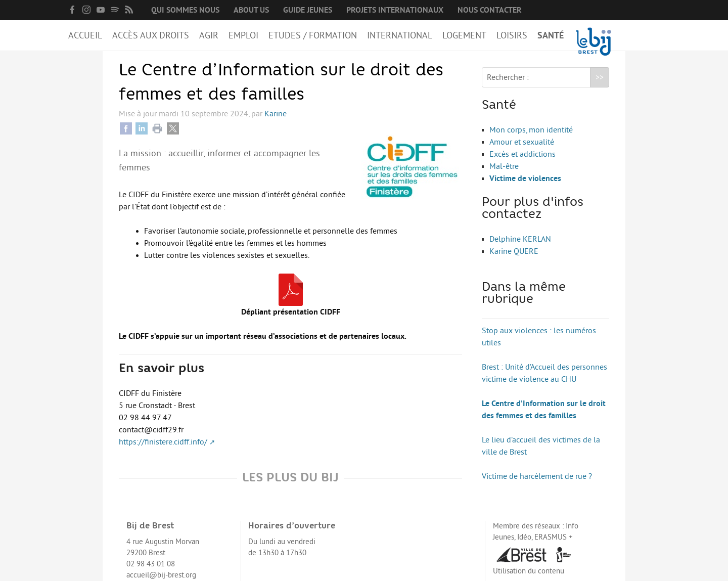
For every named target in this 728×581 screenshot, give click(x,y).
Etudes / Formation (313, 35)
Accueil (85, 35)
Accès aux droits (151, 35)
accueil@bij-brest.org (161, 575)
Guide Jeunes (308, 10)
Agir (209, 35)
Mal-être (504, 166)
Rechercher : (508, 77)
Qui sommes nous (185, 10)
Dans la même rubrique (524, 294)
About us (251, 10)
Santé (551, 35)
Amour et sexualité (522, 142)
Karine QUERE (514, 251)
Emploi (243, 35)
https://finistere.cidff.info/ (163, 442)
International (400, 35)
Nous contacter (490, 10)
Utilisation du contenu (529, 571)
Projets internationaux (395, 10)
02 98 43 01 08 (151, 564)
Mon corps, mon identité (531, 130)
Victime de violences (525, 178)
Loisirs (512, 35)
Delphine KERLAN (520, 239)
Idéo (524, 537)
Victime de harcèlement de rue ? (537, 476)
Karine (276, 114)
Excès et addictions (522, 154)
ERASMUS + (554, 537)
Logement (464, 35)
